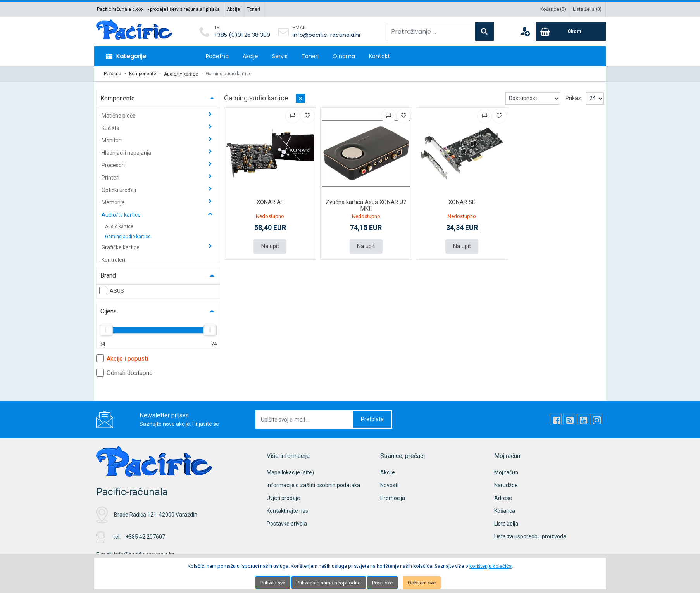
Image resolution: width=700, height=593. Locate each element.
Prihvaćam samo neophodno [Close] (329, 583)
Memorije (114, 202)
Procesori (114, 165)
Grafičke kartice (121, 247)
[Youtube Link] (583, 419)
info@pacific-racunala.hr (327, 35)
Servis (280, 56)
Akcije (233, 9)
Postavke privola (287, 523)
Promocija (393, 498)
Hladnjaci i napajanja (127, 152)
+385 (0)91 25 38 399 (242, 35)
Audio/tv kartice (181, 74)
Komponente (143, 74)
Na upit (270, 246)
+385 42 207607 (145, 536)
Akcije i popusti (122, 358)
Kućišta (111, 128)
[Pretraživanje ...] (431, 31)
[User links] (525, 31)
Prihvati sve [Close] (273, 583)
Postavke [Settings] (382, 583)
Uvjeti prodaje (283, 498)
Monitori (112, 140)
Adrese (503, 498)
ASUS (112, 290)
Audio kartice (119, 226)
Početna (217, 56)
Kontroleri (113, 259)
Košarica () (553, 9)
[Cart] (571, 31)
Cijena (109, 311)
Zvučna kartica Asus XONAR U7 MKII (366, 205)
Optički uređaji (119, 190)
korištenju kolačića (491, 566)
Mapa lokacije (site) (290, 472)
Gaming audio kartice (128, 236)
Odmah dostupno (124, 372)
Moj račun (506, 472)
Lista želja (506, 523)
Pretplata (372, 419)
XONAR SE (462, 202)
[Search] (484, 31)
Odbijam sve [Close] (422, 583)
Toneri (253, 9)
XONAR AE (270, 202)
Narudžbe (506, 485)
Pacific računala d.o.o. (120, 9)
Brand (108, 275)
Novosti (389, 485)
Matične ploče (119, 115)
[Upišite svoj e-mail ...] (305, 419)
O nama (344, 56)
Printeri (111, 177)
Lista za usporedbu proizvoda (530, 536)
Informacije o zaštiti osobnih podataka (313, 485)
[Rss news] (570, 419)
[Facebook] (557, 419)
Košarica (505, 510)
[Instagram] (596, 419)
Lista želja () (587, 9)
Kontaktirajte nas (287, 510)
